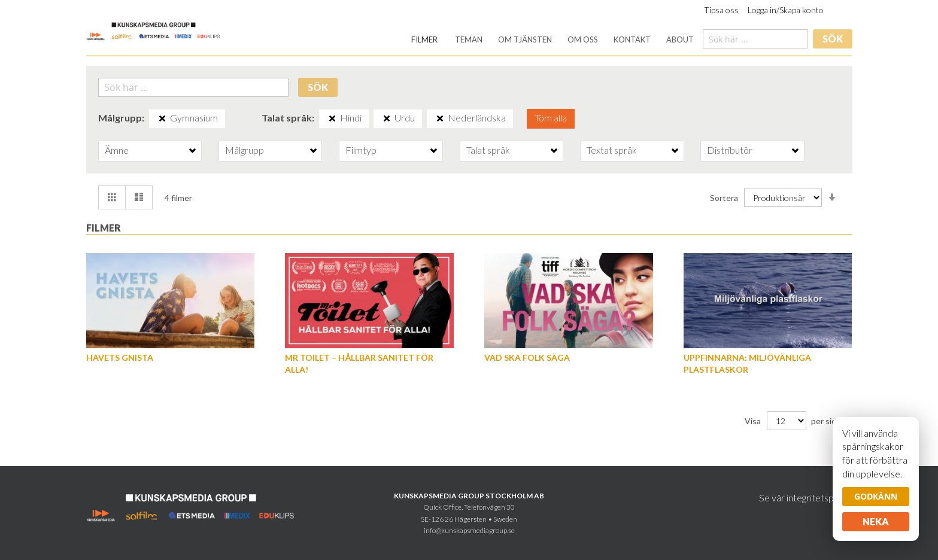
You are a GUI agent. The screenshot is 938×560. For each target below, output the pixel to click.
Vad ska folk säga (527, 357)
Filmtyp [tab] (361, 150)
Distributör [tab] (730, 150)
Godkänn (876, 496)
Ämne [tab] (117, 150)
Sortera (724, 197)
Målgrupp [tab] (245, 150)
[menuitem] (424, 40)
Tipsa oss (721, 10)
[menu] (553, 40)
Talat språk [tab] (488, 150)
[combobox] (755, 39)
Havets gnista (120, 357)
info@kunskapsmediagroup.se (469, 530)
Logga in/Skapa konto (786, 10)
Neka (876, 521)
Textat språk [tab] (612, 150)
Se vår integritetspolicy (806, 497)
